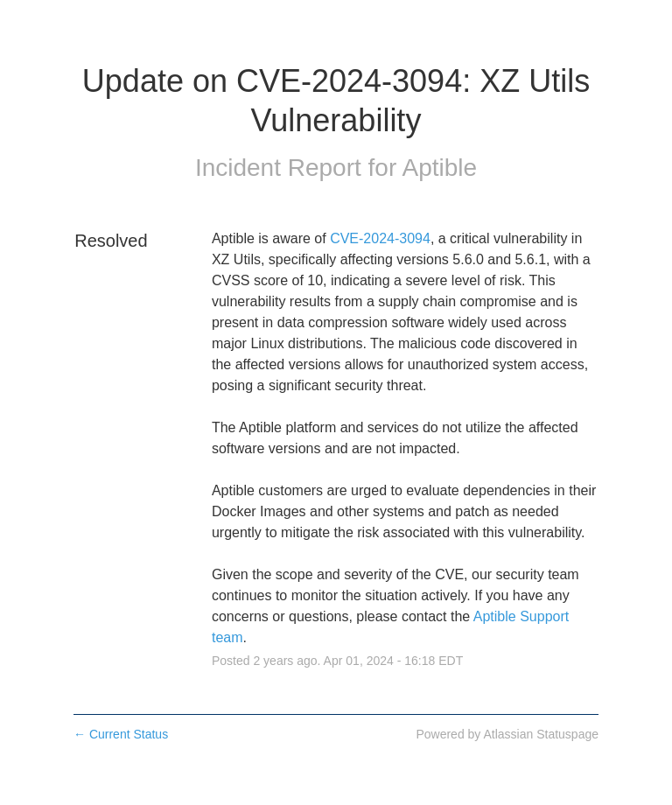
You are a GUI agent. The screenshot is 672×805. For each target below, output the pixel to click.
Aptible (439, 168)
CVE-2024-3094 (380, 238)
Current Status (121, 734)
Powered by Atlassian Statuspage (507, 734)
